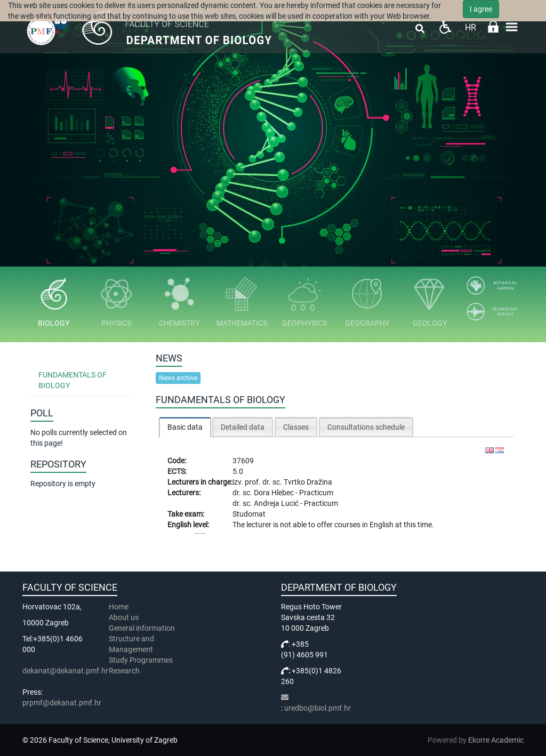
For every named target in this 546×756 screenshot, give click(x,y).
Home (119, 607)
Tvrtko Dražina (308, 482)
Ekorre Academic (496, 740)
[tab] (185, 427)
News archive (178, 378)
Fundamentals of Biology (73, 380)
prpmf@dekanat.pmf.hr (62, 703)
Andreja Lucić (277, 503)
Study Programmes (141, 660)
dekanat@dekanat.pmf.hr (65, 671)
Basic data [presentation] (185, 427)
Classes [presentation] (296, 427)
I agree (481, 9)
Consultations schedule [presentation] (366, 427)
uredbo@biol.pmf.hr (318, 708)
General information (142, 628)
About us (125, 617)
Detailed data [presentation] (243, 427)
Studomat (249, 514)
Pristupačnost (445, 27)
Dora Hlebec (275, 493)
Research (125, 671)
